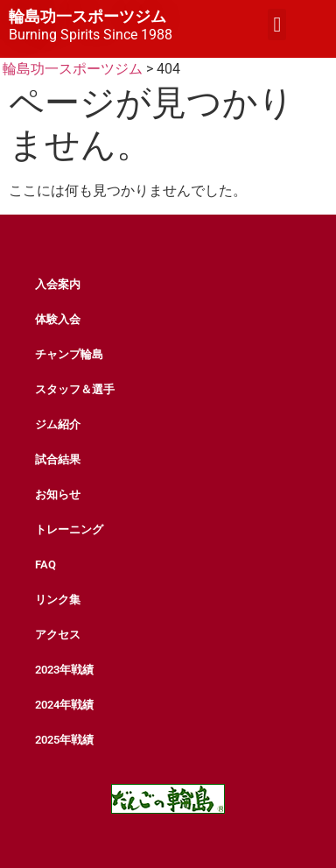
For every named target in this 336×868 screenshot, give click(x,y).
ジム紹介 (58, 424)
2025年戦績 (64, 740)
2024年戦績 (64, 705)
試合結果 (58, 459)
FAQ (45, 565)
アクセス (58, 635)
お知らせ (58, 494)
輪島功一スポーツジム (87, 17)
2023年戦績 (64, 670)
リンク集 (58, 600)
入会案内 (58, 284)
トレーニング (69, 529)
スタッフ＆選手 (75, 389)
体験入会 (58, 319)
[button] (277, 25)
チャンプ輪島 (69, 354)
